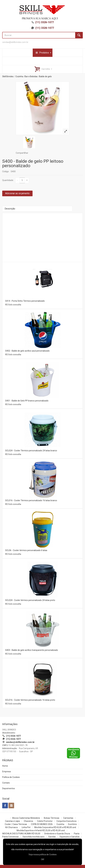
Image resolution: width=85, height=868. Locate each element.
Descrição (10, 209)
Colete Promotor (45, 821)
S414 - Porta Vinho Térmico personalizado (25, 301)
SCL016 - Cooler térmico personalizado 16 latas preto (30, 700)
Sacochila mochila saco (34, 837)
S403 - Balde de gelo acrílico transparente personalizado (32, 650)
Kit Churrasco (12, 827)
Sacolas (52, 837)
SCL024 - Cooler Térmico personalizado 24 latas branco (31, 451)
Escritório (72, 824)
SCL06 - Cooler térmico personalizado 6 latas (26, 550)
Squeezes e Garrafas (70, 837)
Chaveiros (28, 821)
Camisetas (68, 818)
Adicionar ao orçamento (17, 193)
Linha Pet (26, 827)
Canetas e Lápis (12, 821)
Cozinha (19, 76)
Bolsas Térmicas (52, 818)
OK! (43, 859)
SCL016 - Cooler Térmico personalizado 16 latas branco (31, 500)
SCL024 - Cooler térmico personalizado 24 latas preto (30, 600)
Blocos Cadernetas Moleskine (26, 818)
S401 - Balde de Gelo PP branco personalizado (27, 401)
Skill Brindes (8, 76)
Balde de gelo (45, 76)
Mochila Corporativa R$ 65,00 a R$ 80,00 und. (55, 827)
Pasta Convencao (10, 837)
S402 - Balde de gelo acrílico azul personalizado (27, 351)
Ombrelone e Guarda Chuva (57, 834)
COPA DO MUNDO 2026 (42, 824)
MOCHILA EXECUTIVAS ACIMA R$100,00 (21, 834)
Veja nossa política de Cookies (43, 854)
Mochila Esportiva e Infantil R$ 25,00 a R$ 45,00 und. (41, 830)
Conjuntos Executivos (66, 821)
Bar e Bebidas (31, 76)
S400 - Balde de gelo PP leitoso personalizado (33, 163)
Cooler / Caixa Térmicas (16, 824)
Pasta (77, 834)
